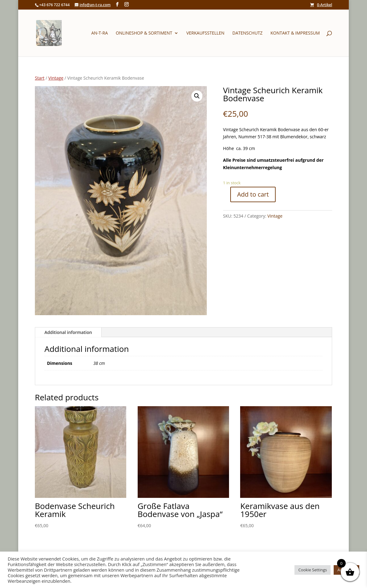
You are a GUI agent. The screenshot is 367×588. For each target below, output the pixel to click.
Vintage (56, 78)
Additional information (68, 332)
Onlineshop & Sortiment (144, 33)
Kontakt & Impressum (295, 33)
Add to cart (253, 194)
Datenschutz (248, 33)
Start (40, 78)
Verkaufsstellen (205, 33)
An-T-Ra (100, 33)
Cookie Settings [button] (313, 570)
